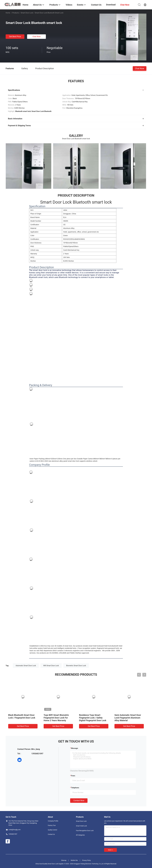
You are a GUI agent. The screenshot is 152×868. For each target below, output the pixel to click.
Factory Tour (52, 825)
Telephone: (75, 788)
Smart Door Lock (27, 13)
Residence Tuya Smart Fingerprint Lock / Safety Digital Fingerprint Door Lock (93, 718)
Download (111, 5)
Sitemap (64, 860)
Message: (75, 748)
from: (73, 776)
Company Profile (53, 821)
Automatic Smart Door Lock (26, 666)
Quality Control (52, 830)
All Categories (80, 835)
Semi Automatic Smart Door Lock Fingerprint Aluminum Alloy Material (128, 718)
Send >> (110, 850)
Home (8, 13)
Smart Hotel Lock (81, 826)
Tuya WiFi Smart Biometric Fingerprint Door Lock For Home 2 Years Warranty (56, 718)
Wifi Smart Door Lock (51, 666)
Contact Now (79, 801)
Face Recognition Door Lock (85, 831)
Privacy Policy (86, 860)
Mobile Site (74, 860)
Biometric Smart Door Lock (76, 666)
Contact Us (51, 834)
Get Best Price (15, 37)
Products (16, 13)
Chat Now (37, 37)
